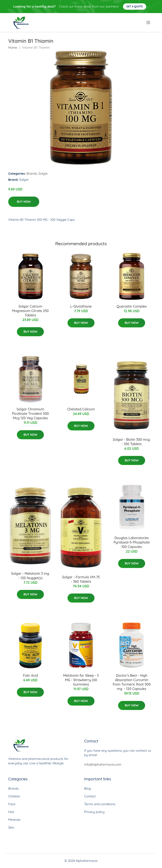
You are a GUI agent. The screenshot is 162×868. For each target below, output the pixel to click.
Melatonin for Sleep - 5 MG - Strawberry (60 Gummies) (81, 680)
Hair (11, 812)
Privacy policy (94, 812)
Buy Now (24, 202)
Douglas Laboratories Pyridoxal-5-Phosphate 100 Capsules (132, 542)
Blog (87, 788)
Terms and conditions (100, 804)
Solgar (43, 173)
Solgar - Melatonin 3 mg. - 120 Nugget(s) (30, 576)
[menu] (149, 23)
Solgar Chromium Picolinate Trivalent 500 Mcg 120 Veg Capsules (30, 414)
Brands (32, 173)
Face (12, 804)
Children (14, 796)
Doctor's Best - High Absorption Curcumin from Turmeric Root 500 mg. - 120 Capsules (132, 682)
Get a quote (135, 6)
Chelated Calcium (81, 409)
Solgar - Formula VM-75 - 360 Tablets (81, 579)
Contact (90, 796)
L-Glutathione (81, 306)
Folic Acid (30, 675)
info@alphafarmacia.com (103, 764)
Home (13, 48)
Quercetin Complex (132, 306)
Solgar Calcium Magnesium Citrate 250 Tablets (30, 311)
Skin (11, 827)
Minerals (14, 820)
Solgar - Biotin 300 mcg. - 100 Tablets (132, 442)
